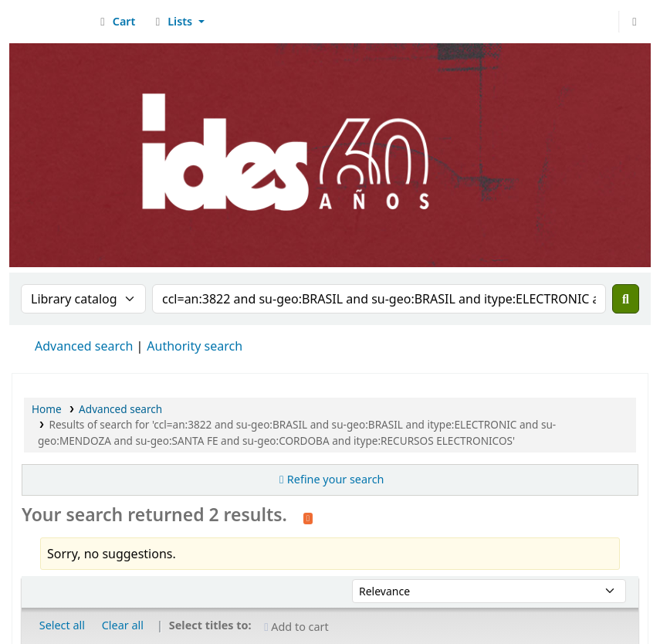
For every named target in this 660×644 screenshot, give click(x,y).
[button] (115, 22)
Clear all (123, 625)
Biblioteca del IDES (51, 22)
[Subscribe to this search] (308, 517)
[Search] (626, 299)
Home (47, 409)
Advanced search (84, 346)
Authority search (195, 346)
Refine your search (336, 479)
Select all (62, 625)
